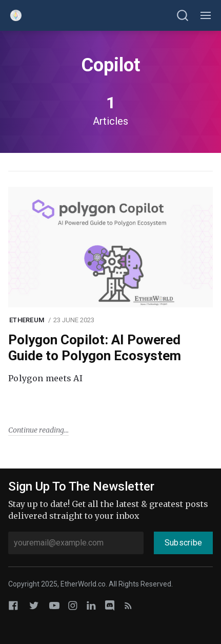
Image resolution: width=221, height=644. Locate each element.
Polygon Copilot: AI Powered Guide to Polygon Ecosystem (95, 348)
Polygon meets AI (45, 378)
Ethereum (27, 320)
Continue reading (36, 430)
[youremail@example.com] (76, 543)
